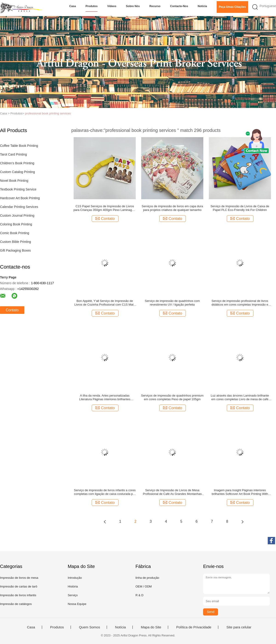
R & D (139, 595)
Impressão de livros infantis (18, 595)
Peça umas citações (232, 7)
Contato (12, 310)
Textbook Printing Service (18, 189)
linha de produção (147, 578)
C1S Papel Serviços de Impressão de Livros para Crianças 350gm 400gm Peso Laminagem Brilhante (105, 208)
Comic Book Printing (15, 233)
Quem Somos (89, 627)
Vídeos (112, 6)
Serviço (73, 595)
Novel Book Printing (14, 181)
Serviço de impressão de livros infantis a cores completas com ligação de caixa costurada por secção (105, 492)
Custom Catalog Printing (17, 172)
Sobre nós (133, 6)
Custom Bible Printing (16, 242)
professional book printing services (48, 113)
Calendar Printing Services (19, 207)
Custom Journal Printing (17, 216)
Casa (73, 6)
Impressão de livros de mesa (19, 578)
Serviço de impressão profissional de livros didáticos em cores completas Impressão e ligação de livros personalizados (240, 303)
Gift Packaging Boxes (15, 250)
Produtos (92, 6)
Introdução (75, 578)
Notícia (202, 6)
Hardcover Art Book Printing (20, 198)
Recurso (155, 6)
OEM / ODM (144, 586)
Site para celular (239, 627)
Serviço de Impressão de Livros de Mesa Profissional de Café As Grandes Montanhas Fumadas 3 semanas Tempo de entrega (172, 492)
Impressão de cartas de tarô (19, 586)
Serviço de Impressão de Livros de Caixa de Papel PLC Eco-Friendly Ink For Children (240, 208)
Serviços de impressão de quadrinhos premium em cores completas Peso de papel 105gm (172, 397)
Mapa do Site (151, 627)
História (73, 586)
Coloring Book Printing (16, 224)
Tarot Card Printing (13, 154)
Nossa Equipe (77, 604)
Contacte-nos (179, 6)
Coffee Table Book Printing (19, 146)
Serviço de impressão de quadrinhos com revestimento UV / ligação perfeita (172, 303)
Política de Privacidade (194, 627)
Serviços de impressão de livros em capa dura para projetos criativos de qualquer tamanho (172, 208)
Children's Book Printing (17, 163)
